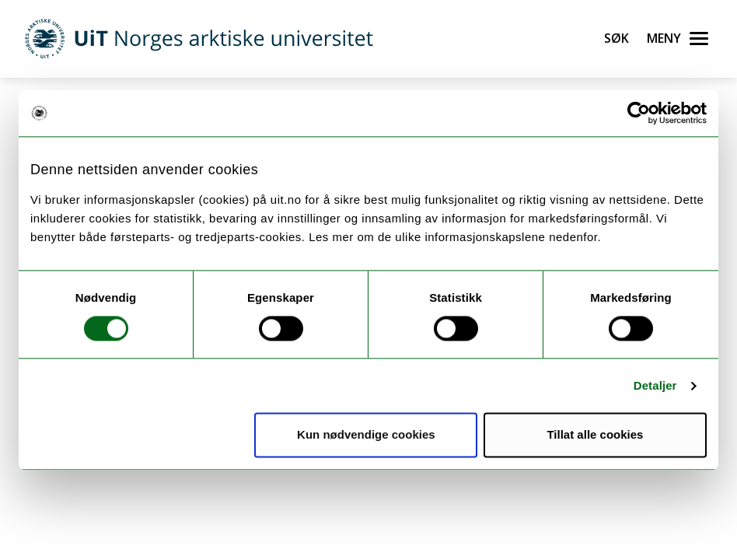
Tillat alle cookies (595, 435)
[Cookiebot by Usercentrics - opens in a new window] (639, 113)
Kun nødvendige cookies (366, 435)
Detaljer (655, 385)
